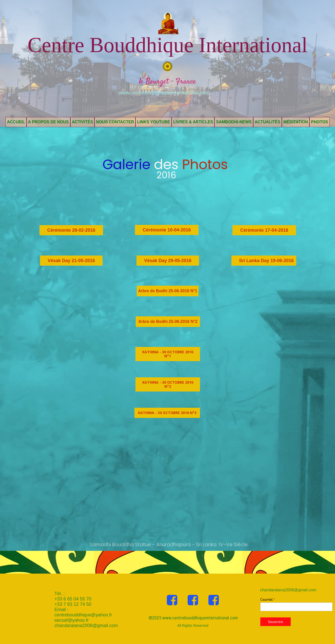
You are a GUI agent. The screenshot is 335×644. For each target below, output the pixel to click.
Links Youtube (153, 122)
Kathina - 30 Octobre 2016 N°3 (167, 413)
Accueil (16, 122)
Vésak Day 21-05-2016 (71, 261)
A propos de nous (48, 122)
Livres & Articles (193, 122)
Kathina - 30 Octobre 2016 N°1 (168, 354)
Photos (319, 122)
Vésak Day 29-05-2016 (168, 261)
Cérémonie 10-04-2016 (167, 230)
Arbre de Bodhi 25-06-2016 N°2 (168, 321)
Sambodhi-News (234, 122)
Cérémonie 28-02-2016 (71, 230)
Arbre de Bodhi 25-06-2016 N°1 (167, 291)
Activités (83, 122)
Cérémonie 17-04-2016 (264, 230)
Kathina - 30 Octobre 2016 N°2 (168, 384)
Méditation (296, 122)
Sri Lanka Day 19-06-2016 (266, 261)
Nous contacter (115, 122)
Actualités (268, 122)
